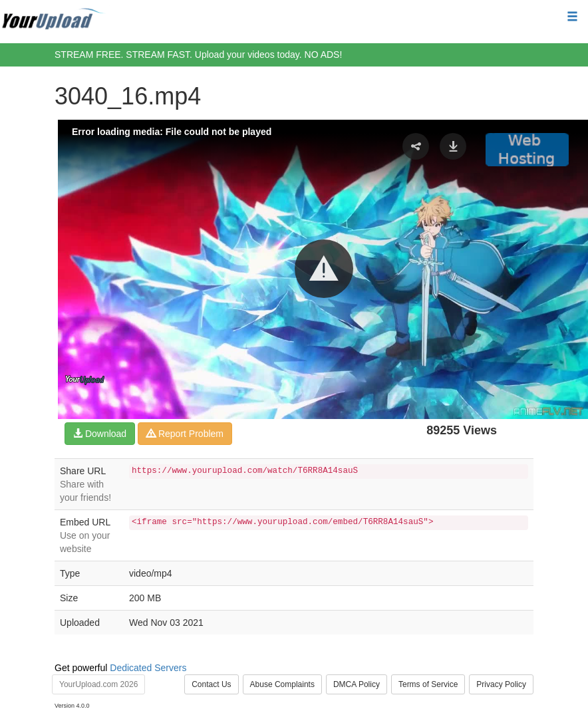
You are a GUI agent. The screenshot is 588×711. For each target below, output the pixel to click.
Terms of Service (428, 684)
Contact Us (211, 684)
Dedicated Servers (148, 668)
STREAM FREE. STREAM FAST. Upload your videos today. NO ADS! (198, 55)
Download (100, 434)
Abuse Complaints (282, 684)
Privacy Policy (501, 684)
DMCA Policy (357, 684)
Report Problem (185, 434)
